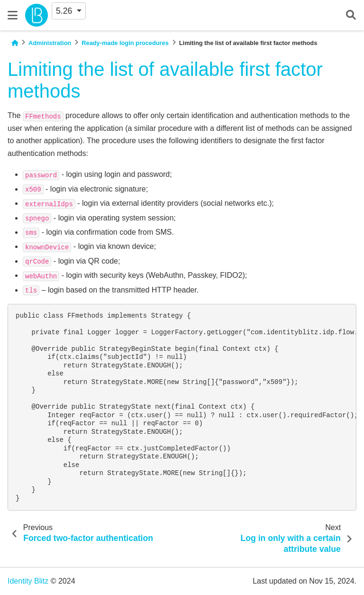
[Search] (351, 15)
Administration (50, 43)
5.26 (65, 11)
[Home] (15, 43)
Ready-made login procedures (125, 43)
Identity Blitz (28, 581)
